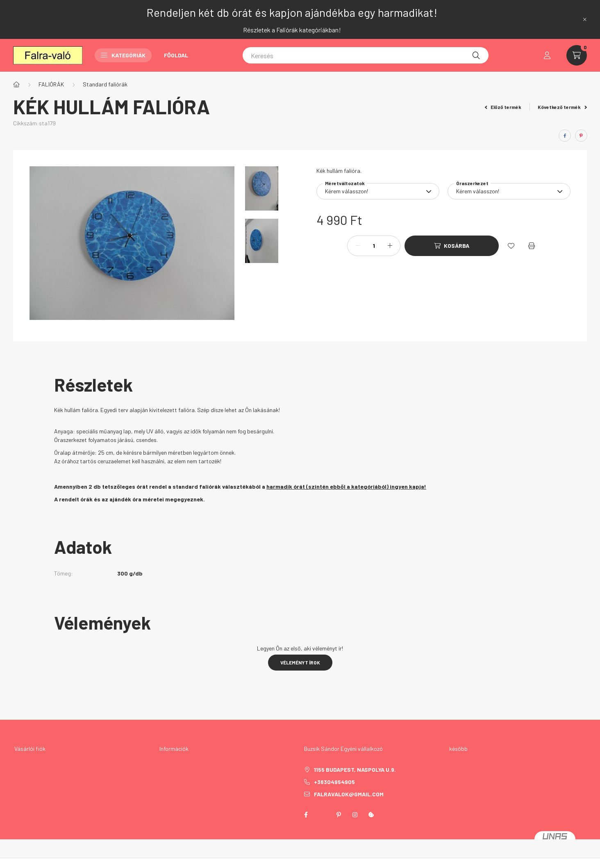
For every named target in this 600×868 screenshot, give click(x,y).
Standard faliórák (105, 84)
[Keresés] (366, 55)
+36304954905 (334, 782)
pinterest (339, 815)
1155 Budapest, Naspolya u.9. (355, 769)
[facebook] (565, 136)
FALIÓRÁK (51, 84)
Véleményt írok (300, 662)
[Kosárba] (452, 246)
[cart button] (577, 55)
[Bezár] (585, 19)
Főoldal (176, 55)
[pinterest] (581, 136)
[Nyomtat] (532, 246)
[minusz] (358, 246)
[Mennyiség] (374, 246)
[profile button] (547, 55)
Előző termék (503, 107)
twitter (322, 815)
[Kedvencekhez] (511, 246)
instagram (355, 815)
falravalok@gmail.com (349, 794)
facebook (306, 815)
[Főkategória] (16, 84)
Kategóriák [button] (123, 55)
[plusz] (390, 246)
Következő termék (562, 107)
